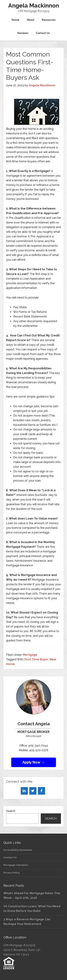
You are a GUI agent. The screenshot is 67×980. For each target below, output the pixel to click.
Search (11, 811)
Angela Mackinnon (34, 5)
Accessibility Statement (18, 850)
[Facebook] (41, 791)
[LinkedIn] (24, 791)
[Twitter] (33, 791)
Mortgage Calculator (16, 865)
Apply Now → (33, 762)
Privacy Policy (12, 873)
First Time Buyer (36, 659)
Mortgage (30, 655)
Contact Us (10, 857)
